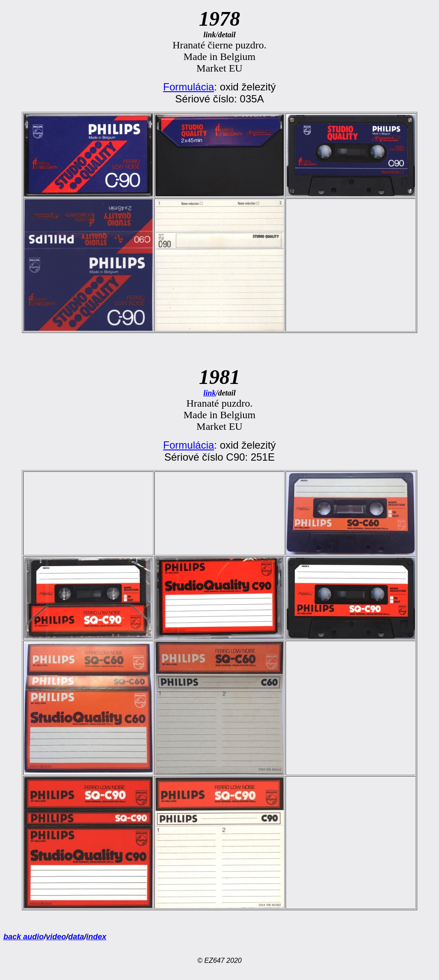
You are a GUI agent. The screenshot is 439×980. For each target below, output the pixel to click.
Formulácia (189, 87)
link (209, 393)
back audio (24, 937)
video (56, 937)
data (76, 937)
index (96, 937)
